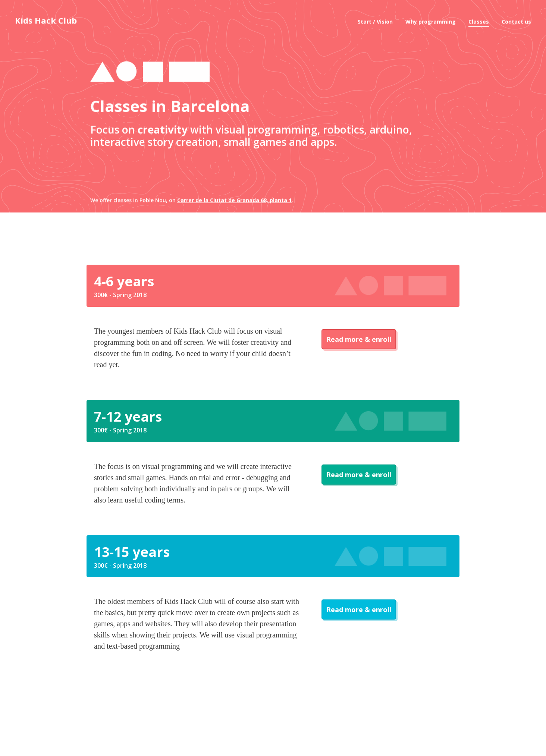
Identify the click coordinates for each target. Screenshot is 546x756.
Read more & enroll (359, 339)
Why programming (431, 18)
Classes (479, 18)
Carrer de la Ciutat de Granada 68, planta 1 (234, 221)
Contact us (516, 18)
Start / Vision (375, 18)
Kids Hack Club (46, 17)
